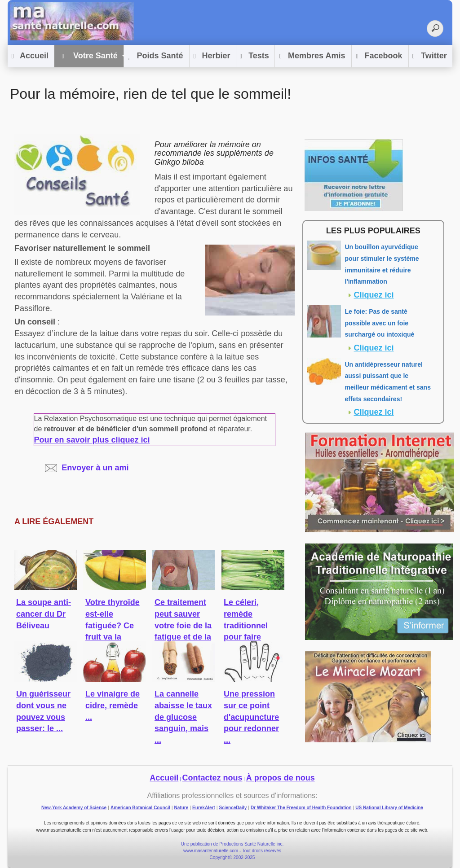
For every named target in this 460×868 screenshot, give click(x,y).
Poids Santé (156, 57)
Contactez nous (212, 778)
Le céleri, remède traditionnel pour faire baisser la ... (247, 625)
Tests (254, 57)
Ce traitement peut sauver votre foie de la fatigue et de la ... (183, 625)
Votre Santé (88, 57)
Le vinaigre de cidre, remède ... (113, 705)
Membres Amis (312, 57)
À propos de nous (281, 778)
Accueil (30, 57)
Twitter (430, 57)
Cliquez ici (374, 295)
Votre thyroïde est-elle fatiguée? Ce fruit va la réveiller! (113, 625)
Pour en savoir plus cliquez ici (92, 440)
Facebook (379, 57)
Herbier (212, 57)
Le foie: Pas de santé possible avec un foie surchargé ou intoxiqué (380, 323)
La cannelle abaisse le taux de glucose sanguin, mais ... (183, 717)
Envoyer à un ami (87, 468)
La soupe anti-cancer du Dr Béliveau (44, 614)
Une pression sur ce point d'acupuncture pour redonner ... (251, 717)
